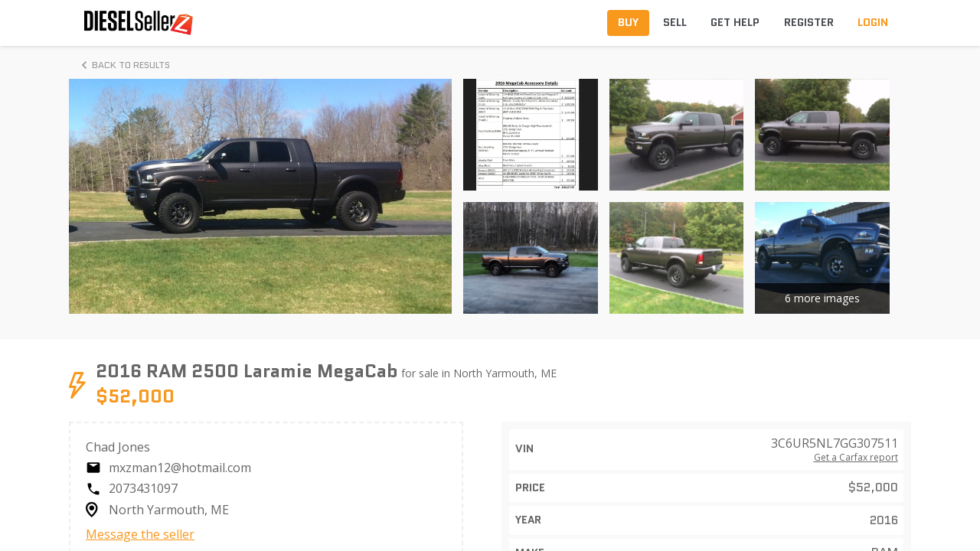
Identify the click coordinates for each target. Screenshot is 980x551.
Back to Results (123, 65)
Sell (675, 22)
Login (873, 22)
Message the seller (140, 534)
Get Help (735, 22)
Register (809, 22)
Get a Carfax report (856, 458)
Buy (628, 22)
